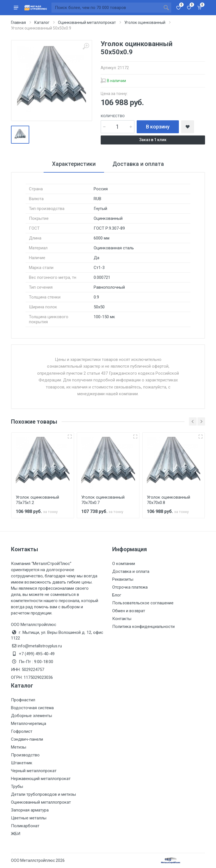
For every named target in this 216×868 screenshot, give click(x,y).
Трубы (17, 786)
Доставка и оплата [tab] (138, 164)
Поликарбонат (25, 826)
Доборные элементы (31, 716)
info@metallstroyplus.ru (40, 646)
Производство (25, 755)
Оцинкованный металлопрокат (41, 802)
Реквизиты (123, 579)
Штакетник (22, 763)
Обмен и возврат (129, 611)
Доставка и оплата (131, 571)
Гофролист (22, 731)
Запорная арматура (30, 810)
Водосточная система (32, 708)
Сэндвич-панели (27, 739)
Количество (113, 116)
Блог (117, 595)
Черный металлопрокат (34, 771)
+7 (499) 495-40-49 (37, 654)
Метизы (19, 747)
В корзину (158, 127)
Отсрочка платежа (130, 587)
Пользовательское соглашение (143, 603)
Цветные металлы (29, 818)
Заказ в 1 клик (153, 140)
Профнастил (23, 700)
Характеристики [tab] (74, 164)
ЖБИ (16, 834)
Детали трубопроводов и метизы (43, 794)
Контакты (122, 619)
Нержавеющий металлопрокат (41, 779)
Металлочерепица (29, 724)
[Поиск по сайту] (106, 8)
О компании (124, 564)
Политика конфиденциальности (143, 627)
